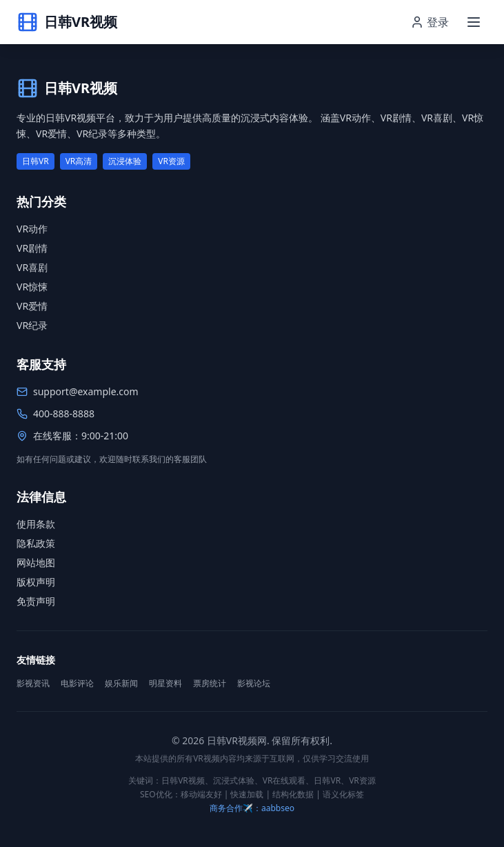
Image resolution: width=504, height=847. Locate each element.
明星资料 (165, 684)
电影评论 (77, 684)
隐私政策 (36, 543)
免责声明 (36, 601)
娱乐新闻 (121, 684)
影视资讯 (33, 684)
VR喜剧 (32, 267)
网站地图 (36, 562)
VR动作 (32, 229)
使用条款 (36, 524)
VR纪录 (32, 325)
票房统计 (210, 684)
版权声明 (36, 582)
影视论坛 (254, 684)
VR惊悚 (32, 287)
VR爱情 (32, 306)
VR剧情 (32, 248)
